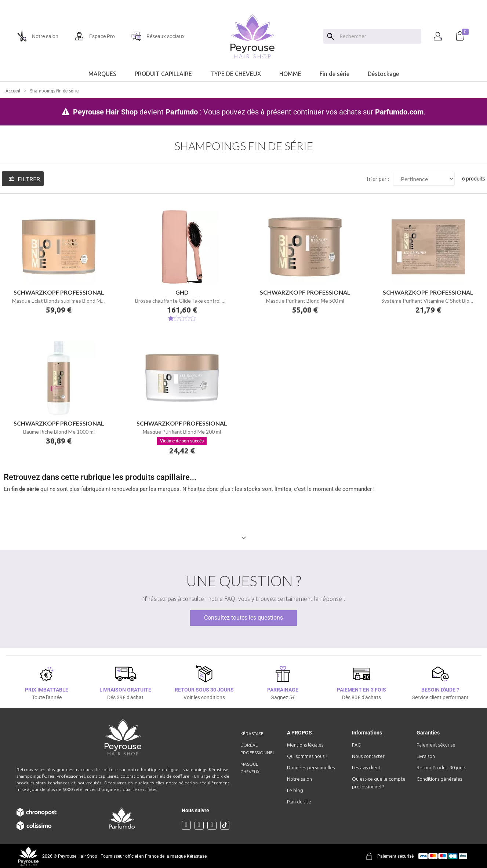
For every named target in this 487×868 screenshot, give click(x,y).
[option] (243, 3)
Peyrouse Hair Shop (105, 112)
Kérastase (252, 734)
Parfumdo (182, 112)
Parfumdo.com (399, 112)
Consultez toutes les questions (243, 618)
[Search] (331, 36)
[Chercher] (379, 36)
